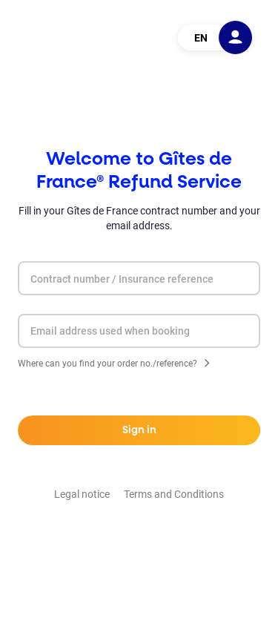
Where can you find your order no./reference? (107, 365)
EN (201, 38)
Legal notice (82, 494)
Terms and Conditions (174, 494)
